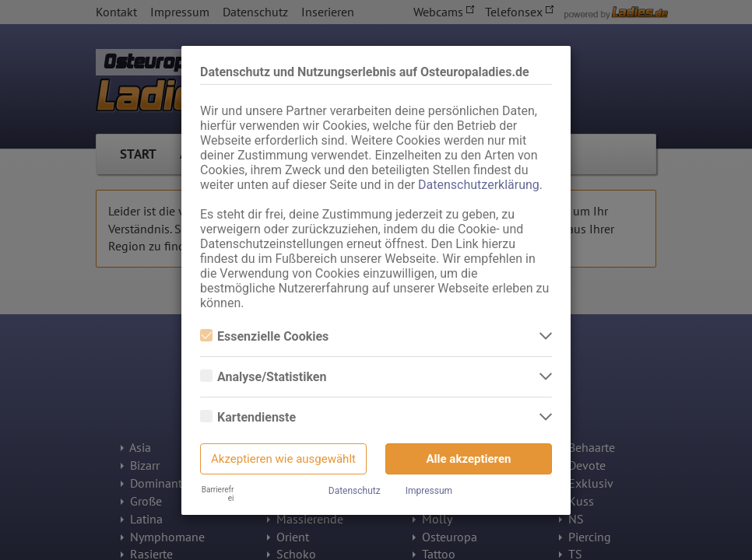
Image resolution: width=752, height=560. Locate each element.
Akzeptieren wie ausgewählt (283, 459)
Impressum (429, 491)
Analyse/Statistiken (263, 377)
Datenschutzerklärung (479, 185)
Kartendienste (248, 417)
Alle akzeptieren (469, 459)
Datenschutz (355, 491)
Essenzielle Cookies (264, 336)
